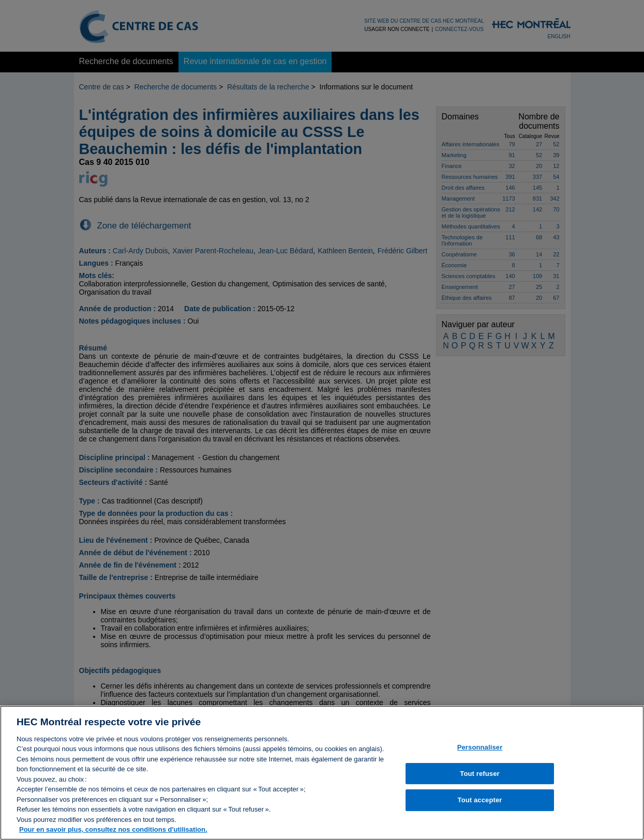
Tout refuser (480, 779)
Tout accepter (480, 806)
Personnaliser (480, 752)
